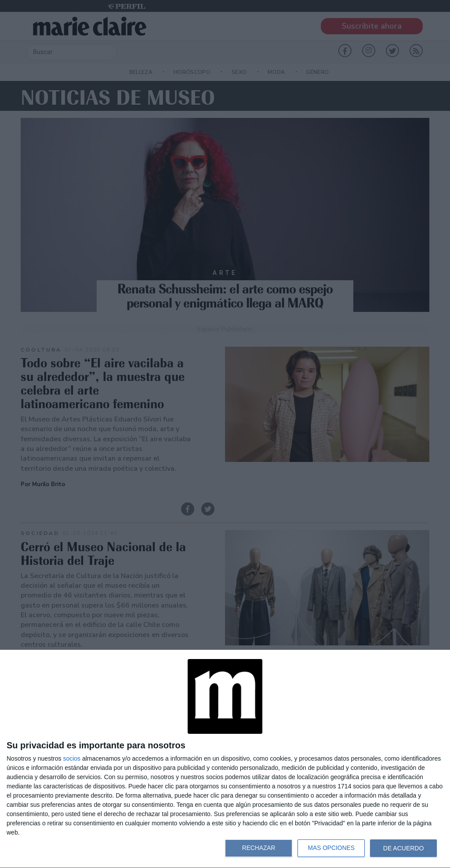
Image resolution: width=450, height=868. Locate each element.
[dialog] (225, 759)
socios (72, 758)
